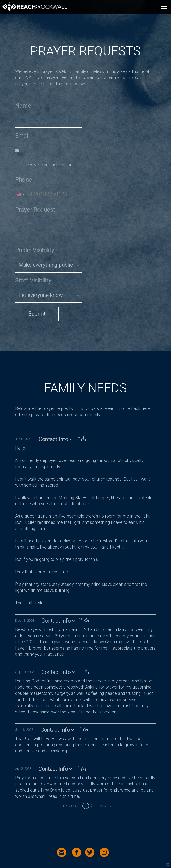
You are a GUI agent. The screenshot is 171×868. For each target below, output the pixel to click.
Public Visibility (35, 250)
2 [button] (92, 806)
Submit (37, 314)
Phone (24, 180)
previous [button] (70, 806)
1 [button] (86, 806)
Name (23, 106)
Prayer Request (35, 210)
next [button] (104, 806)
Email (22, 136)
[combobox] (20, 194)
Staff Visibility (33, 280)
